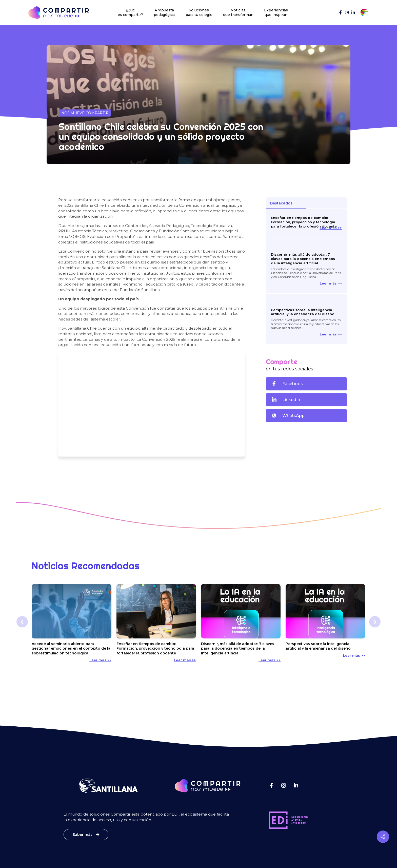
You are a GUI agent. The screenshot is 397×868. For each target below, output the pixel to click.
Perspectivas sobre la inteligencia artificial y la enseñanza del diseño (303, 312)
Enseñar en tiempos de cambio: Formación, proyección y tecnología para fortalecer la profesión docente (304, 222)
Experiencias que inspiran (276, 12)
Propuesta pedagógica (164, 12)
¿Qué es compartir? (130, 12)
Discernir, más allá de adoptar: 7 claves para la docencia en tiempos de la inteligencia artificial (303, 259)
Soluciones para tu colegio (199, 12)
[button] (306, 384)
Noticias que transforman (238, 12)
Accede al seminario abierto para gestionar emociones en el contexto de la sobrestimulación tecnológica (71, 648)
